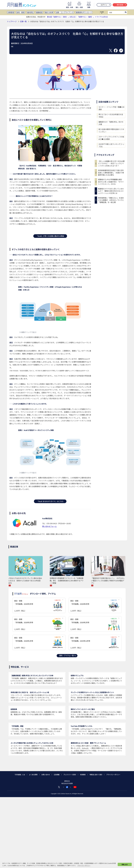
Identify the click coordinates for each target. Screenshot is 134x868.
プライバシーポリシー (113, 775)
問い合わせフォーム (49, 526)
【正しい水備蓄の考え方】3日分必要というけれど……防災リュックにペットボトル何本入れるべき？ (111, 163)
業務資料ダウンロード (84, 12)
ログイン (105, 5)
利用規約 (83, 775)
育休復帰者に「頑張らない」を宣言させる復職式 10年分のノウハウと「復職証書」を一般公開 (111, 200)
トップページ (12, 21)
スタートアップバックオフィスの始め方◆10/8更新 (111, 138)
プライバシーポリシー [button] (84, 865)
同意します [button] (125, 864)
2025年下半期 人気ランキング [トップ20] (111, 145)
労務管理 (11, 12)
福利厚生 (30, 12)
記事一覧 (24, 21)
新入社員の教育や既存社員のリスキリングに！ (111, 130)
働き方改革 (49, 12)
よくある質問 (33, 775)
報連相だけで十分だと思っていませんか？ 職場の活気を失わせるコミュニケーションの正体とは (111, 191)
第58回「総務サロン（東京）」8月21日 (61, 17)
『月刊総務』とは (19, 775)
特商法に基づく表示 (96, 775)
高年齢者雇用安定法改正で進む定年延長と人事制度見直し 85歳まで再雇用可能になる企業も (111, 173)
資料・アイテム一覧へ (68, 655)
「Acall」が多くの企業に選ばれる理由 (50, 236)
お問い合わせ (46, 775)
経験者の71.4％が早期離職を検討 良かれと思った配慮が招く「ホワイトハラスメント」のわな (111, 182)
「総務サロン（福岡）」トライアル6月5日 (92, 17)
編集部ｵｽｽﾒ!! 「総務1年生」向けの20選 (111, 123)
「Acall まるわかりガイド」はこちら (50, 501)
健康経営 (39, 12)
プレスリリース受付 (70, 775)
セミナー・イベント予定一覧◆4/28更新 (111, 108)
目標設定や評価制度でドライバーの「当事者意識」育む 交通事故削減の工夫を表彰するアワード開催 (67, 581)
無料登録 (121, 5)
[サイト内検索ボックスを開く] (126, 12)
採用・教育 (21, 12)
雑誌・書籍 (39, 606)
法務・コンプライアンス (65, 12)
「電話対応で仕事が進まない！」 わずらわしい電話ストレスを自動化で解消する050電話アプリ (108, 581)
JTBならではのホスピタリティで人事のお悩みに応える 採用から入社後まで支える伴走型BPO (25, 581)
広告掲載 (57, 775)
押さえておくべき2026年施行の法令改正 (111, 116)
